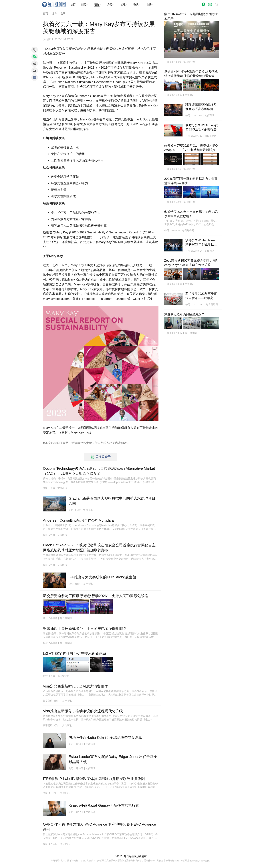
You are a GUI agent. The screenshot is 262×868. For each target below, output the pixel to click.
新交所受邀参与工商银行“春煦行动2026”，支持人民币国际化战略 (96, 596)
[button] (85, 5)
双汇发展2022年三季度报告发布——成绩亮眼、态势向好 (201, 296)
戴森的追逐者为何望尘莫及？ (184, 314)
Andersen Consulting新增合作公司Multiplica (78, 520)
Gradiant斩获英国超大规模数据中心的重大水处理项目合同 (112, 501)
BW (124, 443)
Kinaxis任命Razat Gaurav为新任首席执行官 (104, 805)
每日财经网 (130, 856)
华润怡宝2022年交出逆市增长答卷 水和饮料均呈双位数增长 (191, 214)
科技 (45, 643)
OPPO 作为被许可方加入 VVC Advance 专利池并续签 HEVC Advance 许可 (100, 827)
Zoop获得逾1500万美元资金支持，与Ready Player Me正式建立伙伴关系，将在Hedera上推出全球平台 (191, 263)
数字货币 (48, 701)
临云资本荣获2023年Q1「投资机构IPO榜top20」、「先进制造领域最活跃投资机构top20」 (191, 148)
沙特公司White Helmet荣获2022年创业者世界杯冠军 (201, 243)
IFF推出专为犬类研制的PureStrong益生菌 (102, 577)
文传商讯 (48, 39)
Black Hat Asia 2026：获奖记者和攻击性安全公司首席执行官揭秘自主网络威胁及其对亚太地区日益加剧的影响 (99, 548)
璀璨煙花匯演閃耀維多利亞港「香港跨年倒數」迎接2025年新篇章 (201, 107)
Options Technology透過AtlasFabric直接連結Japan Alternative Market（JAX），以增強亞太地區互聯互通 (99, 471)
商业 (45, 618)
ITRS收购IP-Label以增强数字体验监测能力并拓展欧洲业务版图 (94, 779)
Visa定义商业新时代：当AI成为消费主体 (75, 686)
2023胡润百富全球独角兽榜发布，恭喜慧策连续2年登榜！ (191, 181)
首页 (45, 13)
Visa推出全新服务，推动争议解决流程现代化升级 (83, 711)
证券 (54, 13)
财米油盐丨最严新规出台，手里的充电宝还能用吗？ (85, 629)
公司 (63, 13)
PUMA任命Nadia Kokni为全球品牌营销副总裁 (106, 738)
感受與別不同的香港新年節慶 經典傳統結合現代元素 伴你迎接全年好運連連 (191, 74)
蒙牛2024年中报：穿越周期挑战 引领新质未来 (191, 16)
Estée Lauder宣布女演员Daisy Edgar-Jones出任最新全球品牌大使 (113, 759)
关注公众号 (101, 457)
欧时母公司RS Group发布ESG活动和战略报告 (202, 127)
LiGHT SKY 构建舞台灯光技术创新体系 (75, 654)
